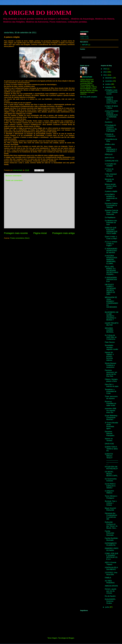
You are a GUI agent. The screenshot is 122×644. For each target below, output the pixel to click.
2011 (105, 75)
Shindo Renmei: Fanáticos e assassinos (111, 365)
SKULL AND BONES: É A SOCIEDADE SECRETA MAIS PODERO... (112, 271)
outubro (108, 84)
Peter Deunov (110, 342)
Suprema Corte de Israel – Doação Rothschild (111, 212)
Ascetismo (109, 122)
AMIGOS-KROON (111, 586)
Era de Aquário (110, 596)
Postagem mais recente (16, 233)
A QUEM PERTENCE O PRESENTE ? (111, 149)
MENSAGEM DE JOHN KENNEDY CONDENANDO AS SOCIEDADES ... (111, 303)
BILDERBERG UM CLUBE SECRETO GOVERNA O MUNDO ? (112, 316)
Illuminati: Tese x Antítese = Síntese (111, 503)
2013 (105, 69)
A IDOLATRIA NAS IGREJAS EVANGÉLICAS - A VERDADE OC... (112, 115)
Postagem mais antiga (63, 233)
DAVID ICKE (109, 444)
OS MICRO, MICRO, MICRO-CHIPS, (111, 474)
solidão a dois (110, 144)
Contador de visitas (84, 38)
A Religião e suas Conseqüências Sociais (111, 92)
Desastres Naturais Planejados (110, 433)
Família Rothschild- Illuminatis (110, 533)
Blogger (71, 638)
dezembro (109, 78)
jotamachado (87, 77)
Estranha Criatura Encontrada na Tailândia (111, 205)
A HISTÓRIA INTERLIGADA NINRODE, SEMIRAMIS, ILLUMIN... (111, 260)
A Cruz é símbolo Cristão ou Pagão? (111, 244)
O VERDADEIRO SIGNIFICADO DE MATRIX (111, 251)
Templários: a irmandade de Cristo (111, 391)
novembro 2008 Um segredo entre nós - (110, 410)
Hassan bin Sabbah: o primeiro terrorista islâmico (109, 356)
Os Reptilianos (110, 217)
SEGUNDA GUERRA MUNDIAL (109, 330)
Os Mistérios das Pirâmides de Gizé (111, 223)
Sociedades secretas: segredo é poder (112, 347)
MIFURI (85, 45)
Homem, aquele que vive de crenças (111, 591)
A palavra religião (111, 191)
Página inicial (40, 233)
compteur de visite (84, 36)
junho (107, 607)
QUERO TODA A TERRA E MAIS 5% (111, 449)
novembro (109, 81)
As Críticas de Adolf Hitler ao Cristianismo (111, 337)
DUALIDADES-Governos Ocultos (110, 601)
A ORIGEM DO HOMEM (37, 13)
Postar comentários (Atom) (20, 238)
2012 (105, 72)
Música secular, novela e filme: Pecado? (111, 186)
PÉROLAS (109, 154)
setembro (109, 87)
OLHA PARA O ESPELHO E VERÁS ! (110, 486)
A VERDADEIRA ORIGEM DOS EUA (111, 279)
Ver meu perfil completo (89, 97)
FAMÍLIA (108, 578)
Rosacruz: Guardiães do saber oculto (110, 403)
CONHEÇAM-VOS (112, 161)
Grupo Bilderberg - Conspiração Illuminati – (112, 418)
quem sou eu (110, 158)
